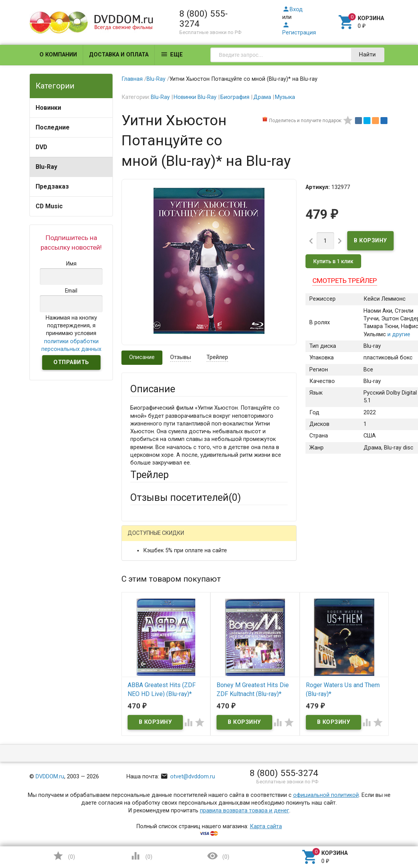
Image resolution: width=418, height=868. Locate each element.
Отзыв (139, 685)
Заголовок (144, 643)
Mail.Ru (180, 539)
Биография (235, 97)
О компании (58, 55)
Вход (293, 9)
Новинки (48, 108)
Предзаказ (52, 186)
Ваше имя (143, 578)
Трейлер (217, 357)
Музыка (285, 97)
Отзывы (181, 357)
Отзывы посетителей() (186, 497)
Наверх (386, 831)
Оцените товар (150, 671)
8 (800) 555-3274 (204, 19)
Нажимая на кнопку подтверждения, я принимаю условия (71, 334)
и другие (398, 334)
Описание (142, 357)
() (64, 856)
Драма (262, 97)
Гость (140, 538)
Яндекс (155, 551)
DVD (41, 147)
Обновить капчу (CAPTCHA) (228, 800)
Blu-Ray (46, 167)
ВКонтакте (227, 539)
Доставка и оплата (119, 55)
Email (137, 607)
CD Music (49, 206)
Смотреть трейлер (345, 281)
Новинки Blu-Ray (195, 97)
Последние (53, 127)
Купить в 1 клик (333, 261)
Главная (132, 79)
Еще (172, 54)
